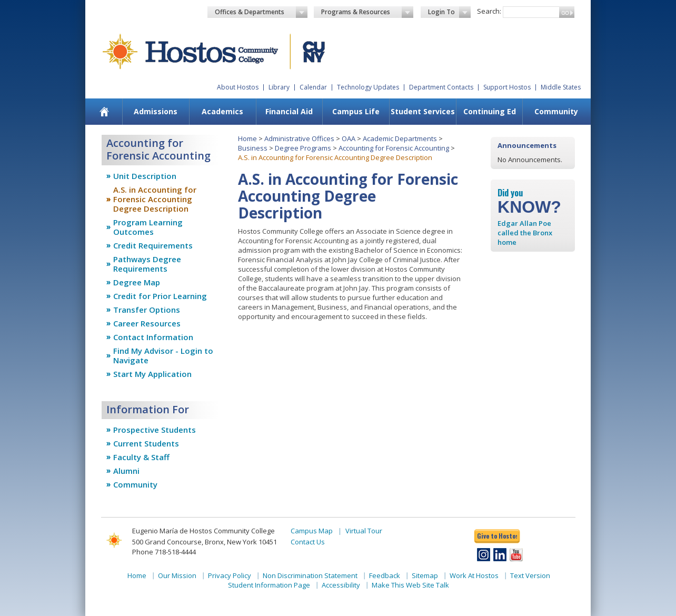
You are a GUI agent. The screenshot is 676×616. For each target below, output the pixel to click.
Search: (489, 11)
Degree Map (137, 282)
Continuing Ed (490, 111)
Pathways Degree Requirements (147, 264)
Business (253, 148)
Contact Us (308, 542)
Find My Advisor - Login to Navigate (163, 355)
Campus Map (312, 531)
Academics (222, 111)
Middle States (561, 87)
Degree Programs (303, 148)
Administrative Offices (299, 138)
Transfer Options (147, 310)
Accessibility (341, 585)
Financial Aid (289, 111)
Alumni (126, 471)
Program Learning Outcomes (148, 227)
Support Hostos (507, 87)
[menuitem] (105, 112)
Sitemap (425, 575)
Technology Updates (368, 87)
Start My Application (152, 374)
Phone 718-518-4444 (164, 552)
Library (279, 87)
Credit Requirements (153, 245)
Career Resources (147, 323)
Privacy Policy (230, 575)
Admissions (156, 111)
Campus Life (356, 111)
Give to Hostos (497, 536)
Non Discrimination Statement (310, 575)
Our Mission (177, 575)
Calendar (313, 87)
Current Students (146, 443)
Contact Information (153, 337)
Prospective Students (155, 430)
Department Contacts (441, 87)
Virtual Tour (364, 531)
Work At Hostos (474, 575)
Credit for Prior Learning (160, 296)
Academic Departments (400, 138)
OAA (349, 138)
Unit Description (145, 176)
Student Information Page (269, 585)
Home (247, 138)
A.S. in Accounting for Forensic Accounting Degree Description (155, 199)
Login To (449, 12)
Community (556, 111)
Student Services (423, 111)
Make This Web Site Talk (410, 585)
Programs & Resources (367, 12)
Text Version (530, 575)
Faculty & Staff (141, 457)
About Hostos (238, 87)
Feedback (385, 575)
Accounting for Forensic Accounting (394, 148)
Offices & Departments (261, 12)
